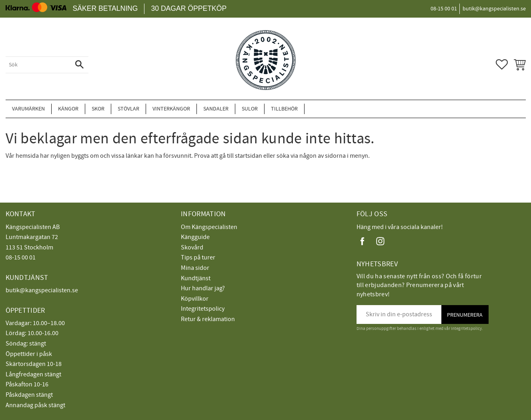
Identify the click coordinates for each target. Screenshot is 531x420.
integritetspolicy (466, 329)
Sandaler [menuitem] (216, 109)
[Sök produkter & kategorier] (38, 65)
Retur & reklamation (208, 319)
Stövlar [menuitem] (128, 109)
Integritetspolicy (203, 309)
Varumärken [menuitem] (28, 109)
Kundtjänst (196, 278)
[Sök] (79, 65)
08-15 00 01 (21, 257)
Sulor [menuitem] (250, 109)
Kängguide (195, 237)
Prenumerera (465, 315)
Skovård (192, 247)
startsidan (248, 156)
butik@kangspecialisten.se (42, 290)
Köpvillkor (195, 299)
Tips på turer (198, 257)
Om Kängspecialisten (209, 227)
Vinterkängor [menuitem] (171, 109)
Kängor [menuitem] (68, 109)
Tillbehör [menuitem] (284, 109)
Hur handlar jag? (203, 288)
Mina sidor (195, 268)
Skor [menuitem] (98, 109)
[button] (502, 64)
